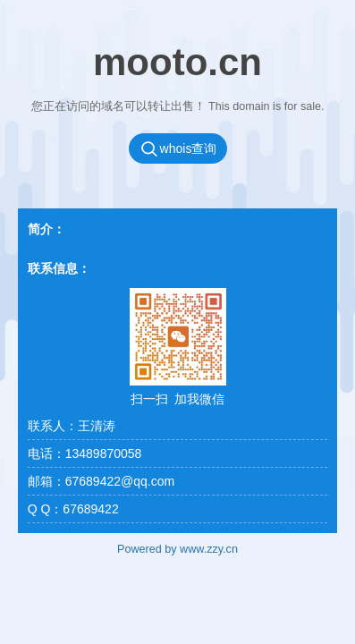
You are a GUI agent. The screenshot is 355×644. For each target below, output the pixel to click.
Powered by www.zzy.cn (177, 549)
